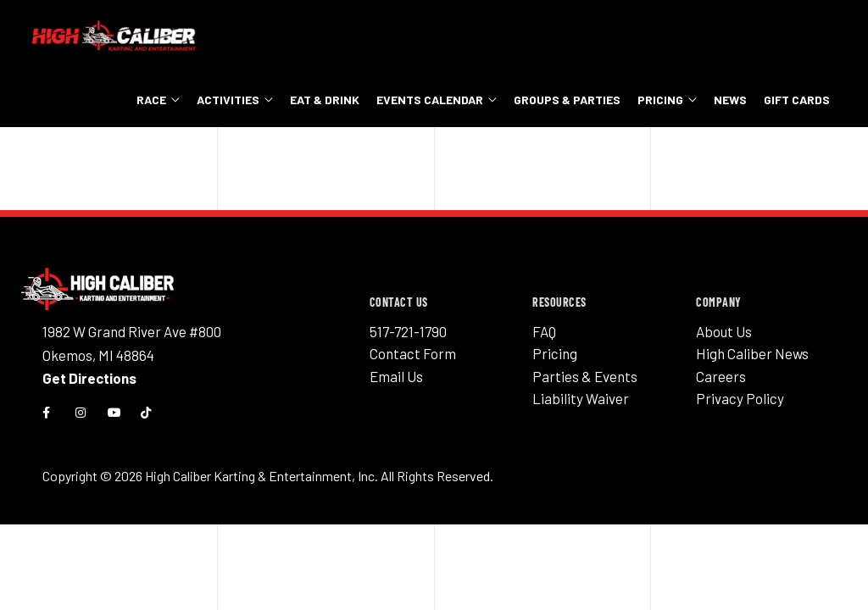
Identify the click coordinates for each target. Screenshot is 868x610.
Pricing (660, 100)
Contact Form (413, 353)
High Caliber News (752, 353)
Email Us (396, 376)
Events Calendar (430, 100)
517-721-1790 (408, 331)
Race (151, 100)
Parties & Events (585, 376)
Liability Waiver (581, 398)
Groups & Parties (567, 100)
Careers (721, 376)
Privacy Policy (740, 398)
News (730, 100)
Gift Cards (797, 100)
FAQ (544, 331)
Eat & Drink (325, 100)
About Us (724, 331)
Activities (228, 100)
